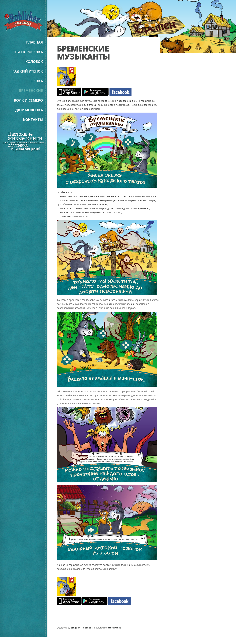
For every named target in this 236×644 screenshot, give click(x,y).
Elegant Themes (81, 628)
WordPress (114, 628)
